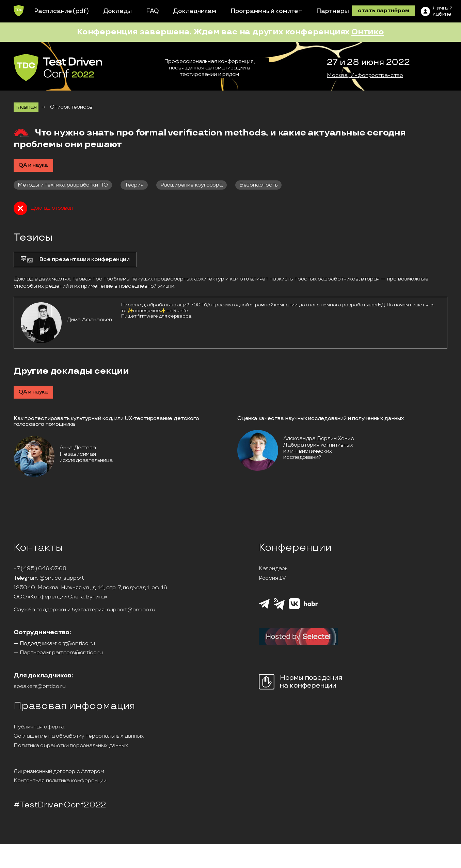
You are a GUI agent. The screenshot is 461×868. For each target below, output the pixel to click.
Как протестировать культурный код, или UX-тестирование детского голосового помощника (106, 422)
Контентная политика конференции (60, 781)
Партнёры (332, 11)
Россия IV (272, 578)
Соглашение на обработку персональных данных (78, 736)
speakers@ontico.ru (39, 687)
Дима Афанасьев (89, 320)
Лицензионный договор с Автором (59, 772)
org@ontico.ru (76, 644)
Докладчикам (195, 11)
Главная (26, 107)
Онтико (368, 32)
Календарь (273, 569)
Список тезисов (71, 107)
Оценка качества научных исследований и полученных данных (321, 419)
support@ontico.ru (131, 610)
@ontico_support (62, 578)
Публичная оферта (39, 727)
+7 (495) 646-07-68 (40, 569)
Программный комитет (266, 11)
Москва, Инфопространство (365, 76)
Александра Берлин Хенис (319, 439)
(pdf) (81, 11)
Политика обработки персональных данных (71, 746)
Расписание (53, 11)
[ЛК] (438, 11)
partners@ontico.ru (77, 653)
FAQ (152, 11)
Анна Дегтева (78, 448)
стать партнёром (384, 11)
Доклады (118, 11)
